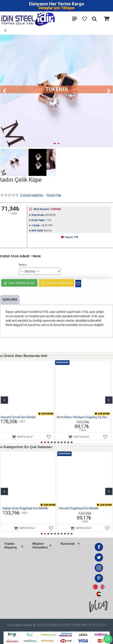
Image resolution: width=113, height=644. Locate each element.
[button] (4, 91)
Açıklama (10, 300)
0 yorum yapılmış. (32, 195)
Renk (22, 265)
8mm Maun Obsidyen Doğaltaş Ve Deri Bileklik (86, 417)
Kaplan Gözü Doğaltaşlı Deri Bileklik (25, 508)
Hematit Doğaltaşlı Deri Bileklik (79, 508)
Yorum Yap (54, 195)
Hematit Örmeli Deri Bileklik (20, 417)
